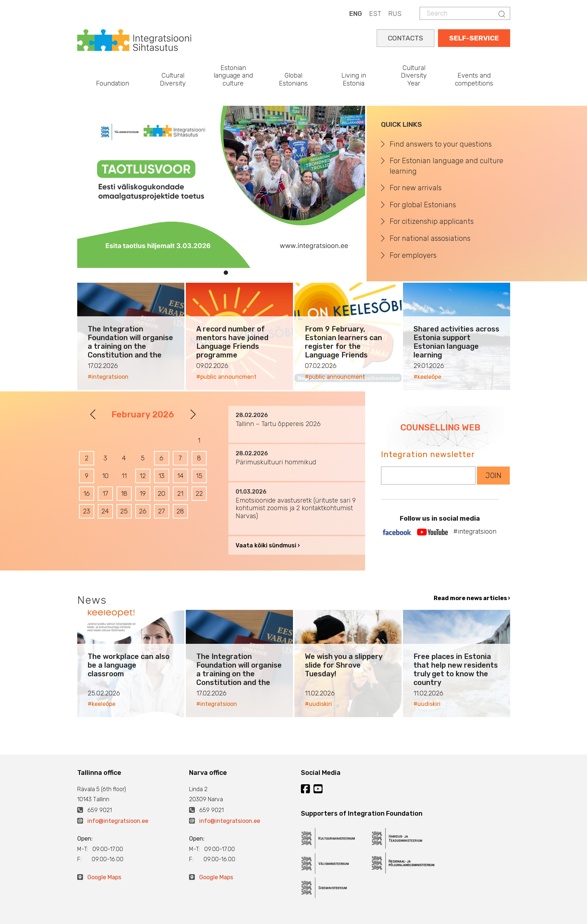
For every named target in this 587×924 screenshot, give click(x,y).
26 (143, 511)
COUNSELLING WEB (440, 428)
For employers (413, 255)
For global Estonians (423, 205)
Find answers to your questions (441, 144)
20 (161, 494)
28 (180, 511)
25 (124, 511)
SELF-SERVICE (474, 38)
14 (180, 476)
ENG (356, 14)
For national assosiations (430, 238)
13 (161, 476)
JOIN (493, 476)
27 (161, 511)
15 (199, 476)
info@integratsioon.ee (118, 821)
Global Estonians (293, 79)
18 (124, 494)
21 (180, 494)
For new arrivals (416, 188)
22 (199, 494)
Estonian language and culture (233, 76)
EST (375, 14)
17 (105, 494)
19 (143, 494)
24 (105, 511)
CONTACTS (406, 38)
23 (87, 511)
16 (87, 494)
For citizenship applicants (432, 221)
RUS (395, 14)
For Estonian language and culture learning (446, 166)
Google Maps (104, 877)
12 (143, 476)
